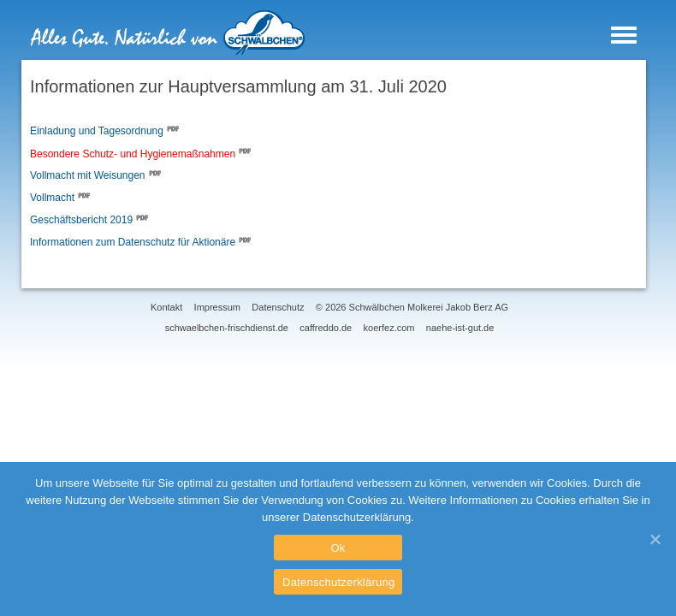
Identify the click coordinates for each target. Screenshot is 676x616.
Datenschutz (278, 307)
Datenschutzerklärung (338, 582)
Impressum (217, 307)
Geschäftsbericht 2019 (81, 221)
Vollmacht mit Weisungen (88, 176)
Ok (338, 548)
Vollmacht (52, 198)
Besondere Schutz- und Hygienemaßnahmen (133, 154)
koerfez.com (389, 328)
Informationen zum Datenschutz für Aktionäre (133, 243)
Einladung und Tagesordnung (97, 132)
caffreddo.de (326, 328)
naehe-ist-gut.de (460, 328)
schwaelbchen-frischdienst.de (227, 328)
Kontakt (166, 307)
